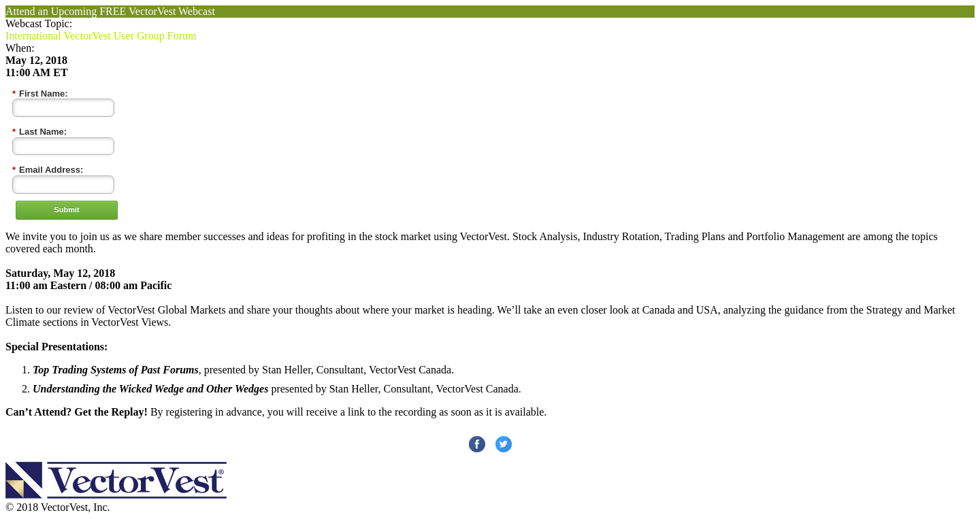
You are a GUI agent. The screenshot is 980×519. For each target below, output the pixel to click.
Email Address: (48, 170)
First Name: (40, 94)
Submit (66, 210)
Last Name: (39, 132)
